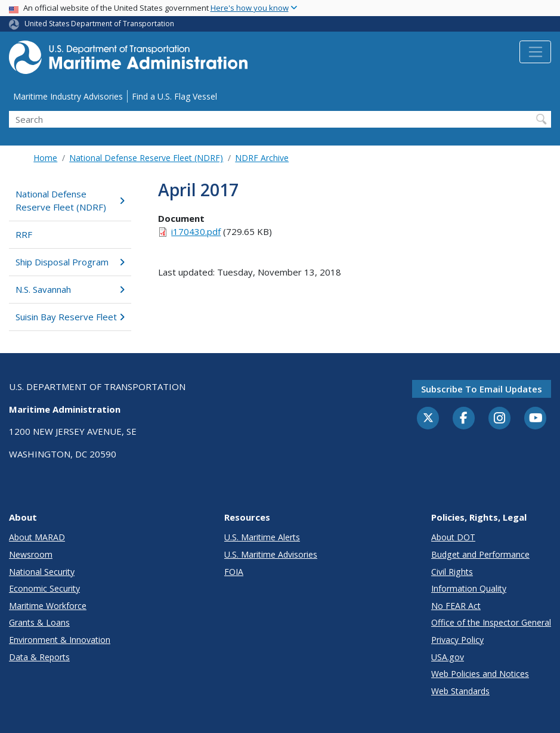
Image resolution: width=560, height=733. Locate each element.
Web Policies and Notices (480, 674)
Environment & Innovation (60, 640)
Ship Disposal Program (70, 262)
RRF (24, 234)
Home (45, 158)
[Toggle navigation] (535, 52)
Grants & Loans (39, 622)
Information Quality (469, 588)
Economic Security (44, 588)
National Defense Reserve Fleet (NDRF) (146, 158)
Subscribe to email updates (482, 389)
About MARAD (37, 537)
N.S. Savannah (70, 289)
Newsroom (31, 554)
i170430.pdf (196, 231)
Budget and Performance (480, 554)
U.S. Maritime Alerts (262, 537)
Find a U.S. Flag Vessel (174, 96)
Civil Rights (452, 572)
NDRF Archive (262, 158)
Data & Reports (39, 657)
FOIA (234, 572)
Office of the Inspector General (491, 622)
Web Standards (460, 691)
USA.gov (448, 657)
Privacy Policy (457, 640)
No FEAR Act (456, 606)
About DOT (453, 537)
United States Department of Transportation (99, 24)
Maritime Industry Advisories (68, 96)
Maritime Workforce (48, 606)
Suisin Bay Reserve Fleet (70, 317)
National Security (42, 572)
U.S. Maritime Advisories (271, 554)
